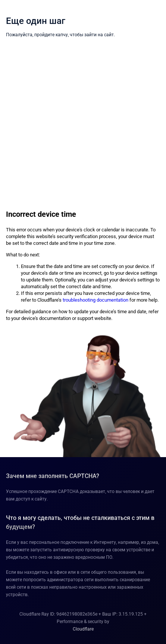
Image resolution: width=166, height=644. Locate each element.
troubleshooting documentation (95, 300)
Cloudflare (83, 629)
